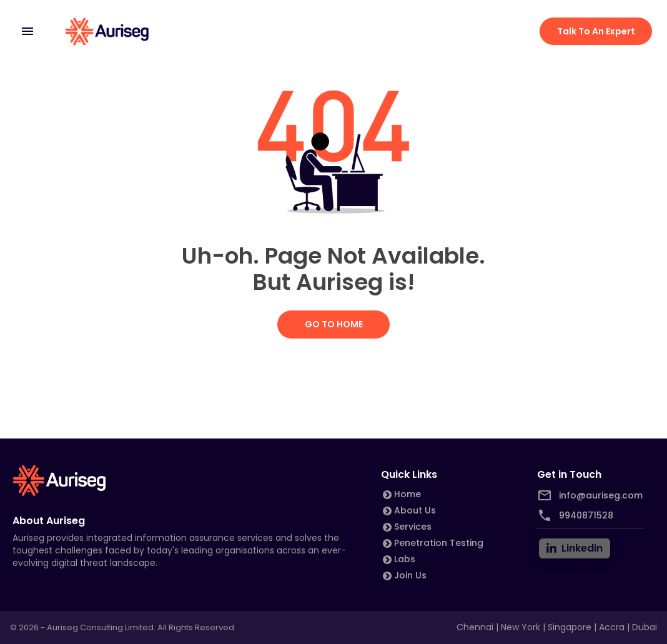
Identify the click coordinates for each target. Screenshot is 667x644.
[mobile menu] (27, 31)
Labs (405, 559)
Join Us (410, 575)
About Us (415, 510)
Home (408, 494)
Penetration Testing (439, 543)
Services (413, 527)
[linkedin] (575, 548)
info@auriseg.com (601, 495)
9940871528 (586, 515)
